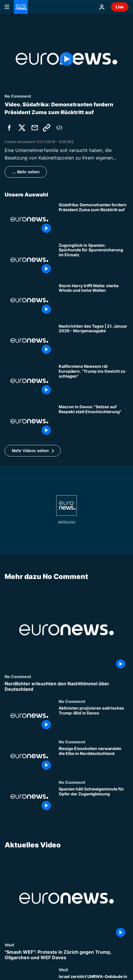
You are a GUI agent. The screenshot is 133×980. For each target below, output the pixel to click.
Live (120, 7)
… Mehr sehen (26, 172)
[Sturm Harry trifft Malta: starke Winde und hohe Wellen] (94, 300)
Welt (9, 945)
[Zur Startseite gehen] (21, 7)
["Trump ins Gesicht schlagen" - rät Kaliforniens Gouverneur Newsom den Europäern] (94, 381)
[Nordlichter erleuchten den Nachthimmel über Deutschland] (66, 686)
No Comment (18, 676)
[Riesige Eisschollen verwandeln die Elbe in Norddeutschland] (94, 760)
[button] (33, 451)
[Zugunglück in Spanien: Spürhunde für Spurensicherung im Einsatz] (94, 260)
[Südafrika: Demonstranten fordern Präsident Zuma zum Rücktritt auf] (94, 219)
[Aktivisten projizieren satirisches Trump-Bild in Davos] (94, 719)
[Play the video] (66, 59)
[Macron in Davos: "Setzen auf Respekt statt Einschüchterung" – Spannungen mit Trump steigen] (94, 421)
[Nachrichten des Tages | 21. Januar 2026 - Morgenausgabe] (94, 341)
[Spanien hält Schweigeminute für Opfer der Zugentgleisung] (94, 800)
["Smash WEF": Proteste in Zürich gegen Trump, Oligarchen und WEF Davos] (66, 955)
